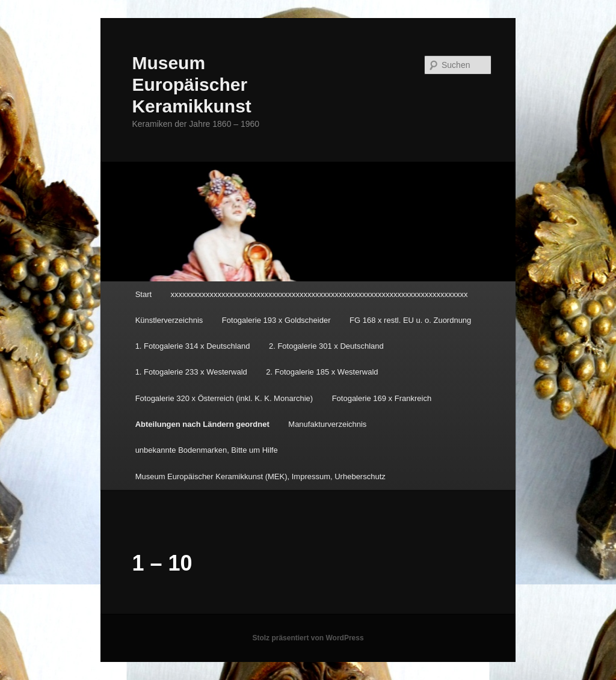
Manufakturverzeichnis (327, 424)
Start (143, 294)
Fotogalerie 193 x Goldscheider (276, 320)
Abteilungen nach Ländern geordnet (202, 424)
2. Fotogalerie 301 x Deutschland (326, 346)
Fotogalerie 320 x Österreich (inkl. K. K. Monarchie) (224, 398)
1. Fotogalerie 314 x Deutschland (193, 346)
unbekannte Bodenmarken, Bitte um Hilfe (207, 450)
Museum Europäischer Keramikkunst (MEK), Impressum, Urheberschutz (260, 476)
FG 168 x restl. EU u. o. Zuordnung (410, 320)
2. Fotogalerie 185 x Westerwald (322, 372)
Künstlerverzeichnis (169, 320)
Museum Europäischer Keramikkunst (191, 84)
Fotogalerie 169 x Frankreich (382, 398)
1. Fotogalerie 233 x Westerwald (191, 372)
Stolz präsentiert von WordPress (308, 638)
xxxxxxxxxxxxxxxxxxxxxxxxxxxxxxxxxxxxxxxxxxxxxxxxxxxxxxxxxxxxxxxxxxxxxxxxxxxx (319, 294)
